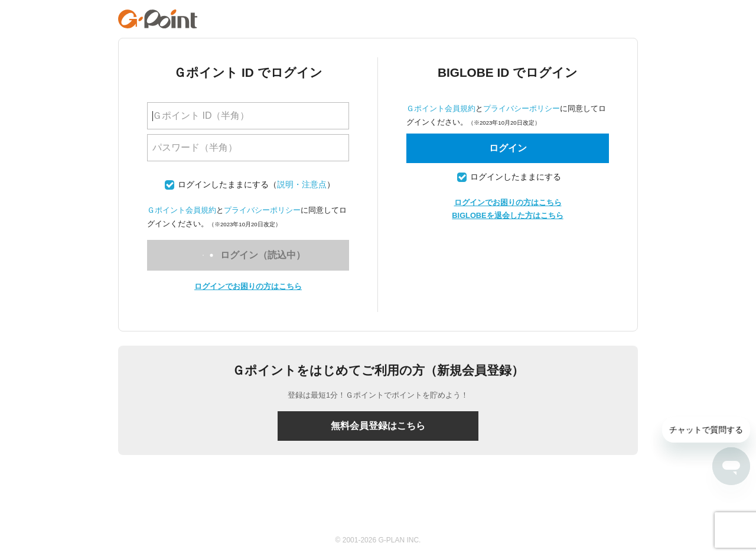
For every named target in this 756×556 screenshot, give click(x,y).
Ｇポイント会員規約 (182, 210)
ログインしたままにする (223, 185)
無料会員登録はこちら (378, 426)
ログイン (508, 148)
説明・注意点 (302, 185)
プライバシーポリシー (262, 210)
